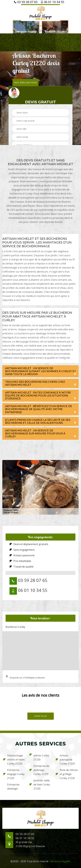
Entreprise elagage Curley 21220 (14, 774)
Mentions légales (60, 861)
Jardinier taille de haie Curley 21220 (40, 784)
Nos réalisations (25, 82)
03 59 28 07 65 (26, 2)
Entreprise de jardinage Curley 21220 (39, 770)
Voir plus (41, 716)
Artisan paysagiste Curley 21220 (65, 760)
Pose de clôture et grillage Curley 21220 (67, 774)
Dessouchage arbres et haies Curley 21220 (14, 760)
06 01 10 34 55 (52, 2)
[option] (26, 33)
